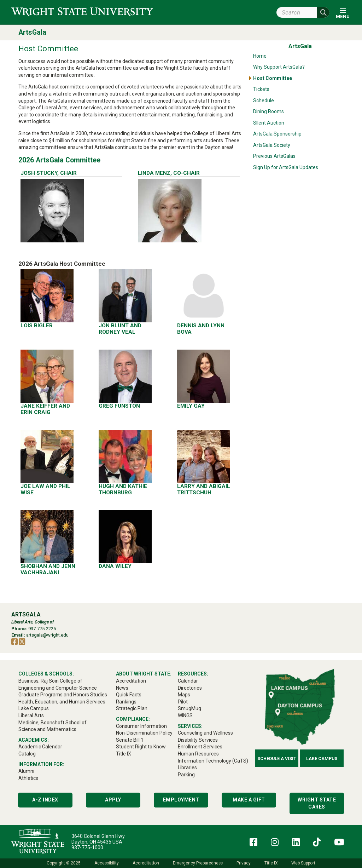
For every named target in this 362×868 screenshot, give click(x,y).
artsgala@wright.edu (47, 635)
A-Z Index (45, 800)
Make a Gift (249, 800)
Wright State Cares (317, 803)
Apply (113, 800)
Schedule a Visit (277, 758)
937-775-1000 (87, 847)
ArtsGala (32, 32)
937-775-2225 (42, 629)
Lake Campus (322, 758)
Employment (181, 800)
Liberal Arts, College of (33, 622)
